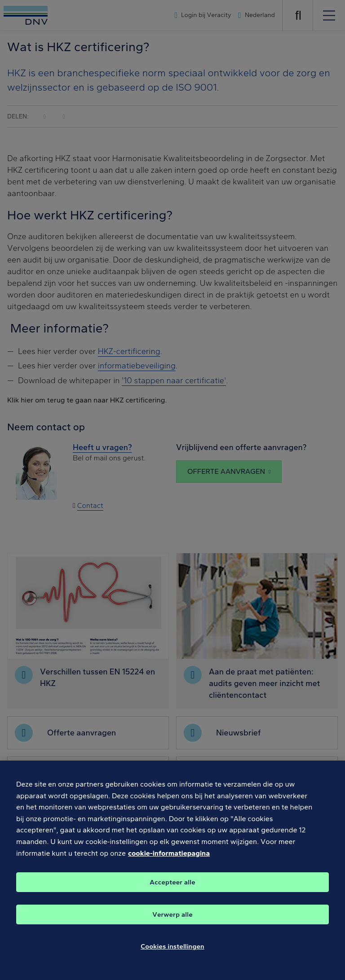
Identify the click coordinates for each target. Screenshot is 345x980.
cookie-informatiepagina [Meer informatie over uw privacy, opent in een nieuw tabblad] (169, 863)
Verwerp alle (172, 924)
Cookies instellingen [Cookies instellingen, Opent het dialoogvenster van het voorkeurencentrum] (172, 956)
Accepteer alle (172, 892)
